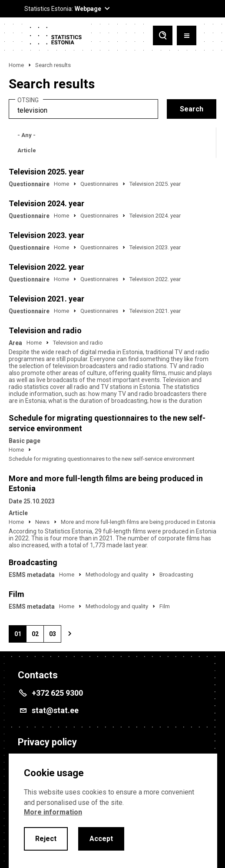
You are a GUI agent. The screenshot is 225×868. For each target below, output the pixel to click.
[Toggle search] (163, 35)
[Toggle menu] (187, 35)
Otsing (28, 100)
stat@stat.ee (55, 710)
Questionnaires (99, 184)
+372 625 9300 (57, 693)
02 (38, 637)
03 (55, 637)
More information (53, 812)
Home (16, 65)
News (42, 522)
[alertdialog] (113, 811)
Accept (101, 839)
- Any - (26, 135)
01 (20, 637)
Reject (46, 839)
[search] (83, 109)
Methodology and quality (117, 575)
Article (27, 150)
